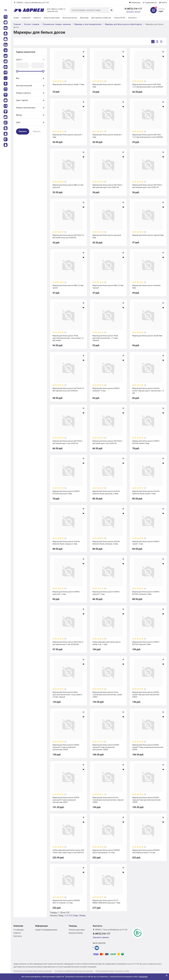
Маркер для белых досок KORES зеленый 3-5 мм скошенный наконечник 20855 (66, 747)
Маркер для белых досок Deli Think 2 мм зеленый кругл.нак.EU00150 (147, 186)
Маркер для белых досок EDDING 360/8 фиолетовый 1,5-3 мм (146, 851)
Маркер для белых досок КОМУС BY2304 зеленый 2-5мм (146, 593)
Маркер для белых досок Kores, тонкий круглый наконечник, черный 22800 (108, 800)
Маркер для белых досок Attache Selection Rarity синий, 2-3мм (146, 492)
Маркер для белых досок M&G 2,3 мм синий (68, 287)
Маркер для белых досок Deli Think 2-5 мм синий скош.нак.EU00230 (68, 236)
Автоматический (24, 86)
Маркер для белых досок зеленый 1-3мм (107, 136)
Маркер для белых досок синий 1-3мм (68, 84)
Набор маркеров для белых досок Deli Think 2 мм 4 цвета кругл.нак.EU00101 (68, 851)
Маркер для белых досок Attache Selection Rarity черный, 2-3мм (66, 543)
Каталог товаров (32, 24)
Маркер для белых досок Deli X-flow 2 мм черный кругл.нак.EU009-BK (68, 643)
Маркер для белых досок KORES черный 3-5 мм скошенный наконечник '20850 (106, 747)
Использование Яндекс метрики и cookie (112, 971)
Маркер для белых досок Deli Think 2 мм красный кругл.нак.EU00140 (107, 186)
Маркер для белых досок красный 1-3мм (68, 136)
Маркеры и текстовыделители (88, 24)
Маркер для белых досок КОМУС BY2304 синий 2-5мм (146, 442)
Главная (17, 24)
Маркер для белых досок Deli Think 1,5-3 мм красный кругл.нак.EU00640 (148, 86)
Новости (37, 18)
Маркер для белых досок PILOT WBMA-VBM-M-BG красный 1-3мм (106, 902)
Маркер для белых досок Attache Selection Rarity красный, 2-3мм (106, 492)
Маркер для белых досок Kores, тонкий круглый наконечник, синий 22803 (107, 694)
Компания (26, 18)
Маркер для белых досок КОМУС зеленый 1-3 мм (106, 389)
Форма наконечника (26, 108)
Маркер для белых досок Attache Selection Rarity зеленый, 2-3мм (106, 543)
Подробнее (143, 977)
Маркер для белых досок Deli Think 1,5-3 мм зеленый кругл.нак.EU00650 (148, 136)
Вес (18, 78)
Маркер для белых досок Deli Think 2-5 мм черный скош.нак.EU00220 (68, 389)
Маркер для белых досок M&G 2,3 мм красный (68, 186)
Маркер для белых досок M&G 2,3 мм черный (108, 287)
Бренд (19, 115)
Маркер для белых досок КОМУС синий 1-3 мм (146, 543)
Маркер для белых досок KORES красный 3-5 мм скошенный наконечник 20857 (66, 800)
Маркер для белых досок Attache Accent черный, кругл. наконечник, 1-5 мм (148, 391)
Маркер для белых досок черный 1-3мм (107, 86)
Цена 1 (19, 60)
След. (76, 916)
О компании (19, 930)
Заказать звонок (133, 12)
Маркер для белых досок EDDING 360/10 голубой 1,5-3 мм (66, 902)
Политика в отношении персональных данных (33, 971)
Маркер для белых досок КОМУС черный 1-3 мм (106, 593)
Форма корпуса (23, 93)
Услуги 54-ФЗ (120, 18)
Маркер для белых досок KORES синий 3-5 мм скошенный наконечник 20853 (148, 747)
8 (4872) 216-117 (133, 9)
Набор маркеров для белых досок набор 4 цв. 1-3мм (107, 643)
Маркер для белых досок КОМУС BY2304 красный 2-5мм (66, 492)
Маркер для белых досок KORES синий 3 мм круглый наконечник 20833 (146, 694)
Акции (16, 18)
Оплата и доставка (52, 18)
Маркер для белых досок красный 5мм (107, 236)
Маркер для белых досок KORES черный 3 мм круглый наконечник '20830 (146, 800)
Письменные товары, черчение (57, 24)
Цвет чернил (22, 100)
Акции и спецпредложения (46, 930)
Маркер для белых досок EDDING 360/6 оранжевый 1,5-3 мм (106, 851)
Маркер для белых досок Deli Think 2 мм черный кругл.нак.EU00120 (68, 442)
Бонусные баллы (70, 18)
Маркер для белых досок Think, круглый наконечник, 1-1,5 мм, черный (105, 338)
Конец (83, 916)
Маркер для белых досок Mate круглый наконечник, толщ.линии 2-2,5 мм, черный (68, 694)
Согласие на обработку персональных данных (74, 971)
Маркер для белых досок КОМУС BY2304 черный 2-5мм (146, 643)
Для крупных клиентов (101, 18)
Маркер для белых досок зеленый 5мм (146, 287)
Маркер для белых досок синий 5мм (147, 336)
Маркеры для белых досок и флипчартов (123, 24)
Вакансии (84, 18)
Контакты (132, 18)
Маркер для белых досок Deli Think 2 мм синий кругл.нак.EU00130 (107, 442)
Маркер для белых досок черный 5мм (148, 235)
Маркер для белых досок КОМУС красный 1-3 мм (66, 593)
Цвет (18, 122)
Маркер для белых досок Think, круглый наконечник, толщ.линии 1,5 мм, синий (68, 338)
